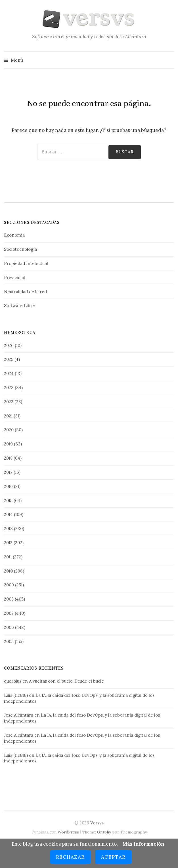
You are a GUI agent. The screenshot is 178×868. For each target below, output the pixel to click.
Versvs (97, 823)
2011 (8, 557)
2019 (8, 444)
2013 (8, 529)
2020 (9, 430)
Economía (14, 235)
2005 (9, 641)
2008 (9, 599)
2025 (9, 359)
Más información (143, 844)
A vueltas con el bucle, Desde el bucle (66, 681)
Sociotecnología (20, 249)
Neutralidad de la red (25, 292)
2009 (9, 585)
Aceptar (113, 857)
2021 (8, 416)
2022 (9, 402)
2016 (8, 486)
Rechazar (70, 857)
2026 (9, 345)
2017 (8, 472)
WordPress (68, 832)
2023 (9, 388)
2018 (8, 458)
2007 (9, 613)
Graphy (104, 832)
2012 (8, 543)
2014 (8, 514)
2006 (9, 627)
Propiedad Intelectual (26, 263)
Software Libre (19, 306)
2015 (8, 501)
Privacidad (15, 277)
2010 (8, 571)
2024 (9, 373)
